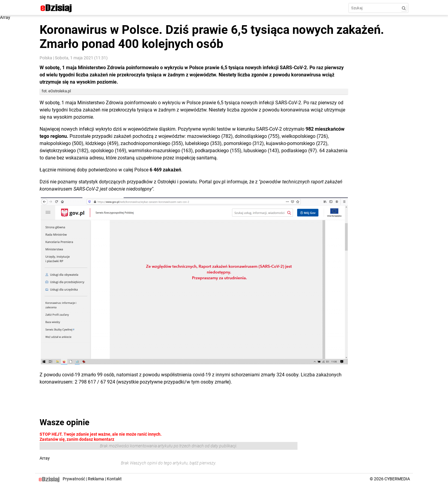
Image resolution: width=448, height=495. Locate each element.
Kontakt (114, 479)
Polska (46, 58)
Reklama (96, 479)
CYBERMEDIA (397, 479)
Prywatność (74, 479)
